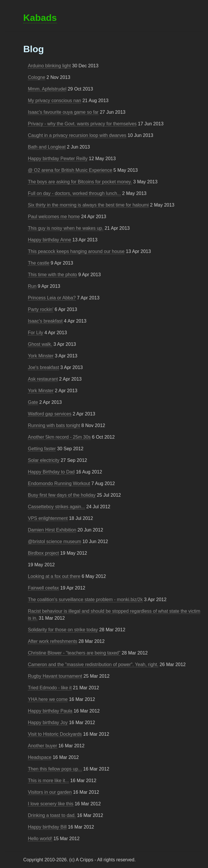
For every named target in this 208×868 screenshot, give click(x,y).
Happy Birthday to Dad (51, 472)
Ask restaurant (43, 379)
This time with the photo (52, 275)
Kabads (40, 18)
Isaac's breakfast (45, 321)
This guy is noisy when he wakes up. (66, 228)
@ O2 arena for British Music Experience (70, 170)
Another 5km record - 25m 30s (59, 437)
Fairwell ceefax (43, 588)
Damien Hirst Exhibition (52, 530)
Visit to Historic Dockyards (55, 734)
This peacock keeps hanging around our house (76, 251)
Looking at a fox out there (54, 576)
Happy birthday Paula (50, 711)
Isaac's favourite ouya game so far (63, 112)
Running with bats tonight (54, 425)
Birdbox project (43, 553)
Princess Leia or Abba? (52, 298)
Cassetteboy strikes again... (57, 507)
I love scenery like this (51, 804)
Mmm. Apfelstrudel (47, 89)
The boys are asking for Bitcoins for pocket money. (80, 182)
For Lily (35, 333)
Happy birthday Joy (48, 723)
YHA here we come (48, 699)
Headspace (40, 757)
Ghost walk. (40, 344)
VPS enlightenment (48, 518)
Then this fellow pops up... (55, 769)
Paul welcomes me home (54, 217)
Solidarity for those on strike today (63, 630)
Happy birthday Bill (47, 827)
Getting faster (42, 449)
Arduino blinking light (49, 66)
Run (32, 286)
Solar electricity (44, 460)
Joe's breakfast (43, 367)
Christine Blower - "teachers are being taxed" (74, 653)
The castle (39, 263)
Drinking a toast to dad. (52, 815)
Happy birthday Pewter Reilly (58, 159)
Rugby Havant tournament (55, 676)
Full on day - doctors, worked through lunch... (74, 193)
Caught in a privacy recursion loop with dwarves (77, 135)
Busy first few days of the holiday (62, 495)
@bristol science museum (54, 541)
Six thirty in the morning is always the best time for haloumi (88, 205)
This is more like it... (48, 781)
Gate (33, 402)
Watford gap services (50, 414)
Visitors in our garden (50, 792)
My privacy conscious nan (54, 101)
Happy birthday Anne (50, 240)
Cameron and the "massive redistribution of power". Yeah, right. (93, 664)
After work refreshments (53, 641)
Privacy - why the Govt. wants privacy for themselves (82, 124)
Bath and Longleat (47, 147)
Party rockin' (41, 309)
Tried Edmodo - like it (50, 688)
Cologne (37, 77)
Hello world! (40, 839)
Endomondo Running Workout (59, 483)
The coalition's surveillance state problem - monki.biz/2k (85, 600)
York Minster (41, 356)
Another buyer (43, 746)
